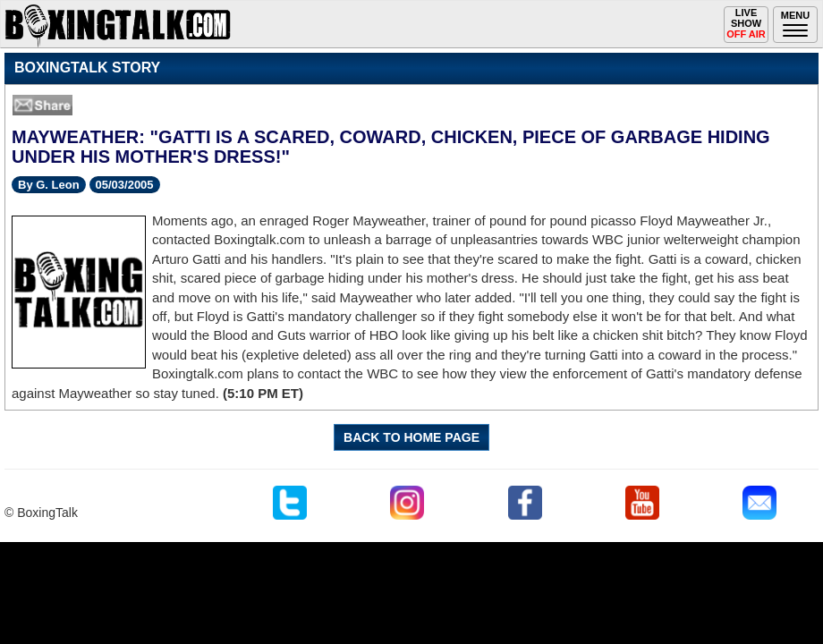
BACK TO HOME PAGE (411, 437)
